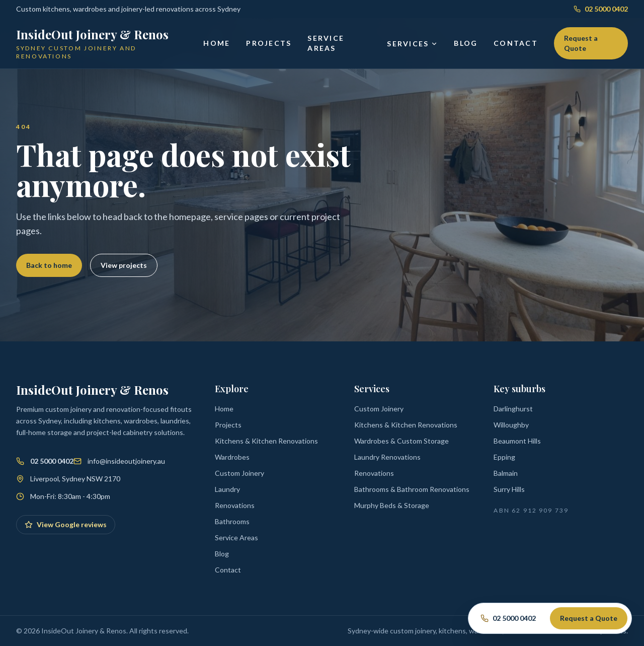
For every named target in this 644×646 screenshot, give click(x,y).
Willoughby (511, 425)
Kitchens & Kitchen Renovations (266, 441)
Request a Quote (581, 43)
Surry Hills (509, 489)
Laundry (227, 489)
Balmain (506, 473)
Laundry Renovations (387, 457)
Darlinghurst (513, 409)
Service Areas (326, 43)
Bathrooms (232, 521)
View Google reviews (66, 524)
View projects (124, 265)
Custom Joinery (239, 473)
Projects (269, 43)
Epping (504, 457)
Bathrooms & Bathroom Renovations (412, 489)
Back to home (49, 265)
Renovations (235, 505)
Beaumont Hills (517, 441)
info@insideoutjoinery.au (126, 461)
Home (217, 43)
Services (412, 44)
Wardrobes (232, 457)
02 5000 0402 (601, 9)
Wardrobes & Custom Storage (401, 441)
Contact (516, 43)
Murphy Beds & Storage (392, 505)
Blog (466, 43)
